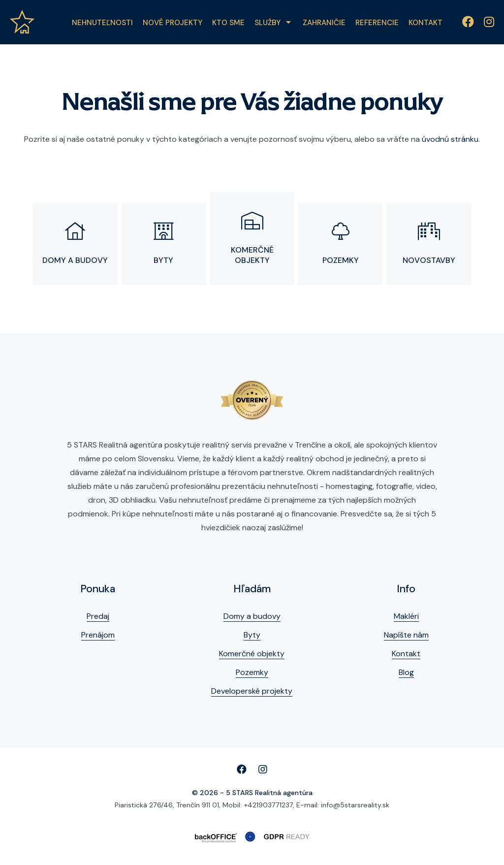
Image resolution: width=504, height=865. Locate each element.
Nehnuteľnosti (102, 23)
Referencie (377, 23)
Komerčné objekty (252, 654)
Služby (268, 23)
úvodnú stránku (450, 139)
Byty (252, 635)
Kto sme (228, 23)
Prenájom (98, 635)
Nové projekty (173, 23)
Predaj (98, 616)
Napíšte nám (406, 635)
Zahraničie (324, 23)
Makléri (406, 616)
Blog (406, 672)
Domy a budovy (252, 616)
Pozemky (252, 672)
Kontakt (425, 23)
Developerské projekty (252, 691)
